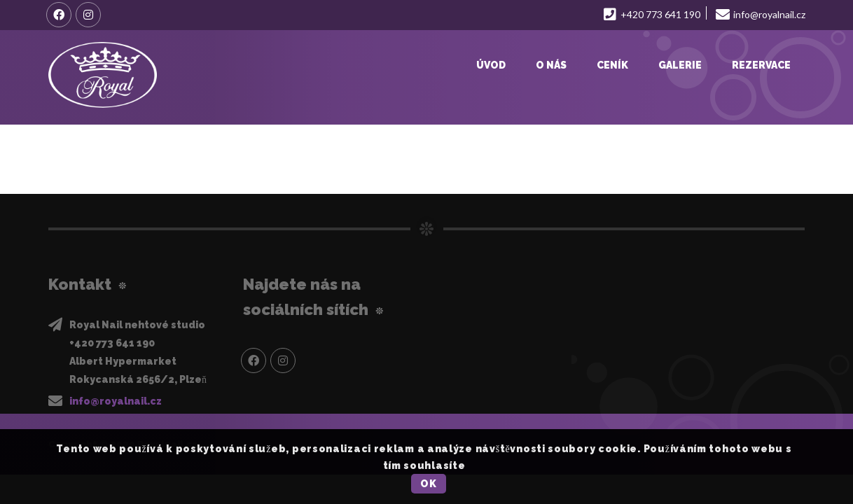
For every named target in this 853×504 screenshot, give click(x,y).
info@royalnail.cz (116, 401)
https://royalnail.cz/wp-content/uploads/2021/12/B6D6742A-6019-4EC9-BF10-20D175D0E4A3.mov (315, 150)
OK (428, 484)
